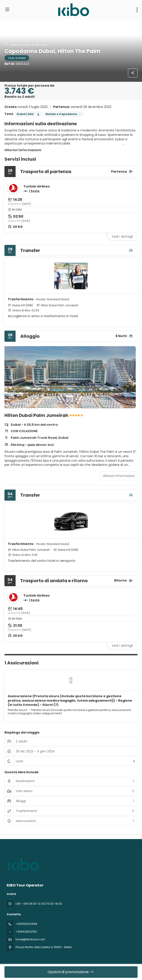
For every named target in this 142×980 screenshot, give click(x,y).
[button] (11, 377)
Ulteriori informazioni (23, 150)
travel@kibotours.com (30, 939)
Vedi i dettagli (122, 236)
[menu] (137, 10)
